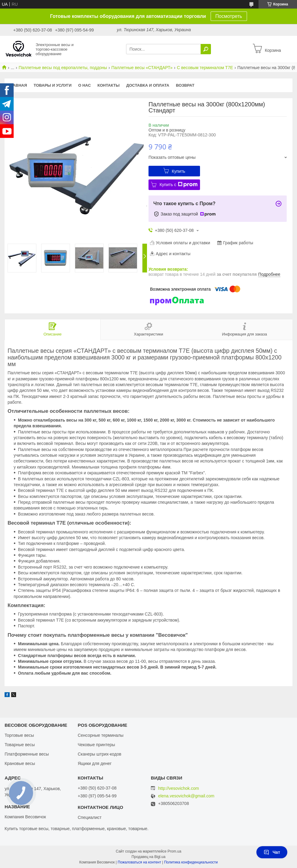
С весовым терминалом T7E (205, 68)
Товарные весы (20, 745)
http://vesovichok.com (179, 788)
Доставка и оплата (148, 85)
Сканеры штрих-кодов (99, 754)
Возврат (185, 85)
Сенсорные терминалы (100, 735)
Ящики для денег (95, 763)
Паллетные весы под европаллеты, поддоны (63, 68)
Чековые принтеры (96, 745)
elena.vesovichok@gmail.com (186, 796)
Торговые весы (19, 735)
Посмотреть (229, 16)
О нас (85, 85)
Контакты (109, 85)
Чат (272, 852)
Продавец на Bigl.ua (148, 857)
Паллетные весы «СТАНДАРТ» (142, 68)
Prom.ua (174, 851)
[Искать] (206, 49)
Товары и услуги (53, 85)
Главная (17, 85)
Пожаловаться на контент (139, 862)
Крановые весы (20, 763)
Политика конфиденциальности (191, 862)
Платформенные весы (27, 754)
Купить (179, 171)
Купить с (178, 185)
